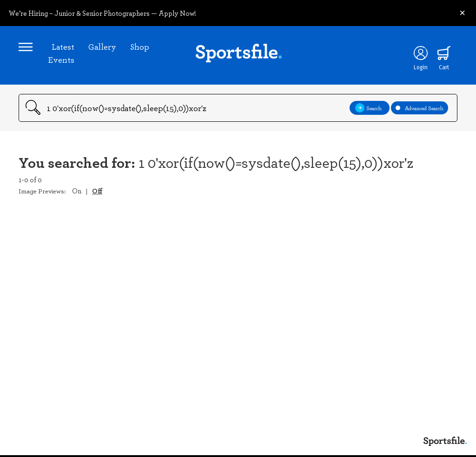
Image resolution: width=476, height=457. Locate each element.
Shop (140, 46)
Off (97, 191)
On (77, 191)
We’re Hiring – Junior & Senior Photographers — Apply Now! (102, 13)
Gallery (102, 46)
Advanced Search (420, 108)
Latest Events (61, 53)
